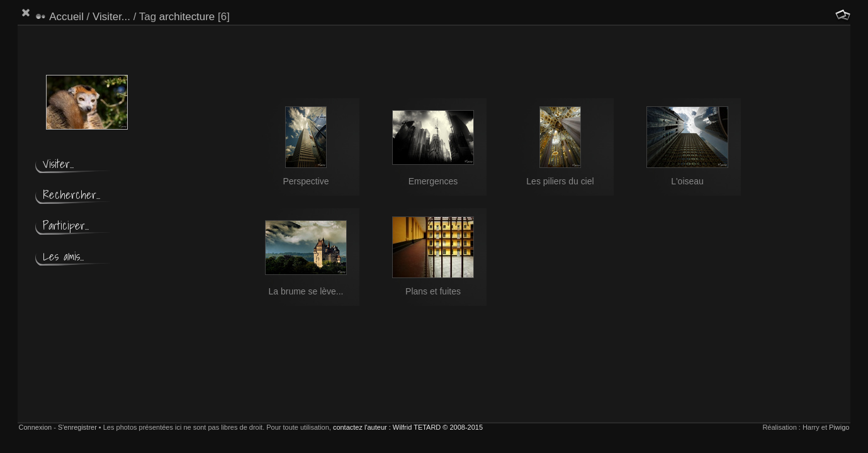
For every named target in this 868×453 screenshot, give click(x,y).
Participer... (66, 226)
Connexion (36, 427)
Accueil (66, 17)
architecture (187, 17)
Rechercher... (71, 195)
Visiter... (111, 17)
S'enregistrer (77, 427)
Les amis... (63, 256)
